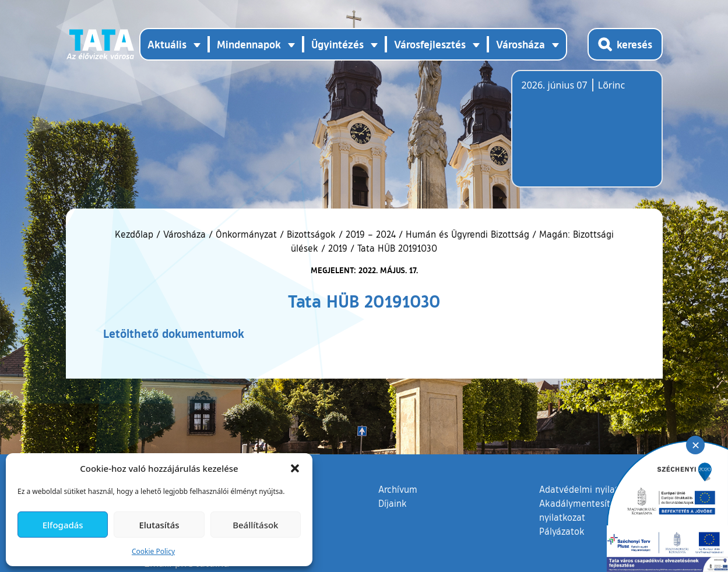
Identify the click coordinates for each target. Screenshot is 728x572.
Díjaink (393, 503)
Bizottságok (311, 234)
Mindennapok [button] (249, 44)
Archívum (398, 489)
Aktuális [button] (167, 44)
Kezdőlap (136, 234)
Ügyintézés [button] (337, 44)
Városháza (184, 234)
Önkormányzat (246, 234)
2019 (338, 248)
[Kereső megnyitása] (625, 44)
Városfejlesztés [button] (430, 44)
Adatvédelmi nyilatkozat (590, 489)
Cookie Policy (153, 551)
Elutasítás (159, 525)
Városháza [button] (520, 44)
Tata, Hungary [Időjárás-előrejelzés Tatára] (587, 136)
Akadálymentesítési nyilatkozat (581, 510)
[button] (295, 468)
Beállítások (255, 525)
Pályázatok (562, 531)
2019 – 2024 (371, 234)
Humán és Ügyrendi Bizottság (467, 234)
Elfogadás (63, 525)
